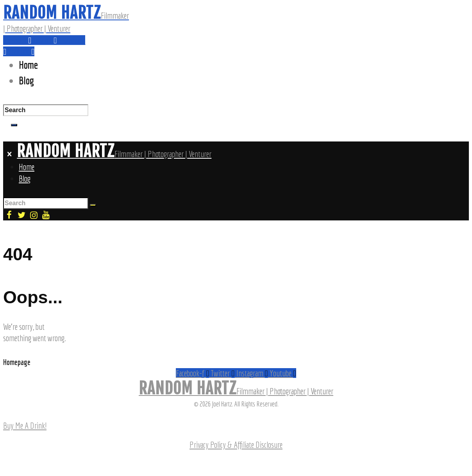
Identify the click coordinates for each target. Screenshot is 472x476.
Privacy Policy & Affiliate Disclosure (236, 445)
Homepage (17, 362)
